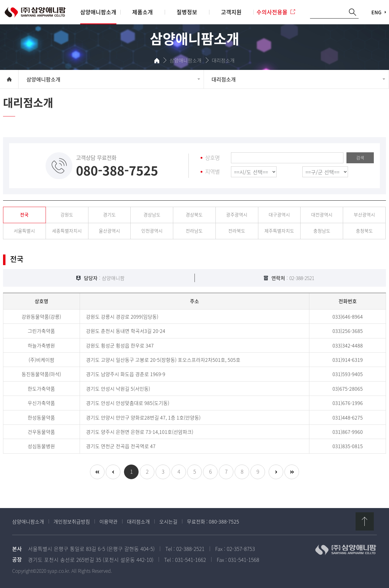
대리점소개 (138, 521)
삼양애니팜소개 (28, 521)
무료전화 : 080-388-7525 (213, 521)
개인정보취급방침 (72, 521)
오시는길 (168, 521)
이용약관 (108, 521)
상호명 (212, 158)
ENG (376, 12)
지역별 (212, 172)
